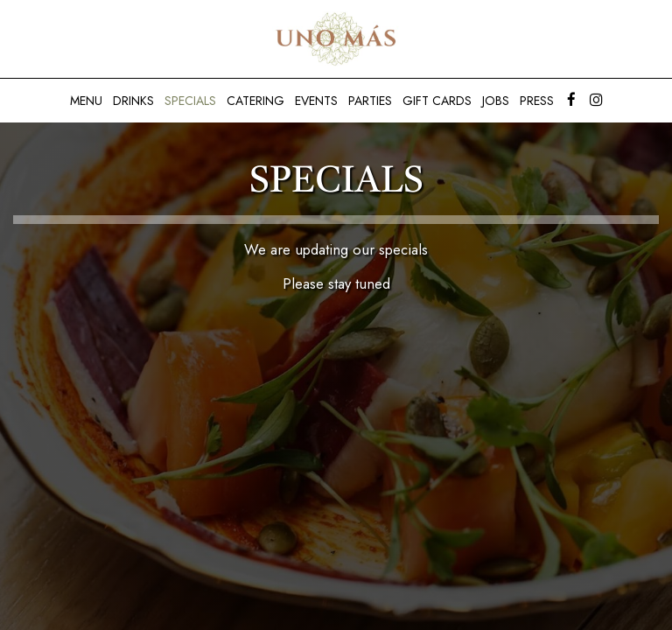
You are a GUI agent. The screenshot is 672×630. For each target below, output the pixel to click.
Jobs (496, 101)
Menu (86, 101)
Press (537, 101)
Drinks (133, 101)
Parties (370, 101)
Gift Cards (437, 101)
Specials (190, 101)
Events (316, 101)
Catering (255, 101)
